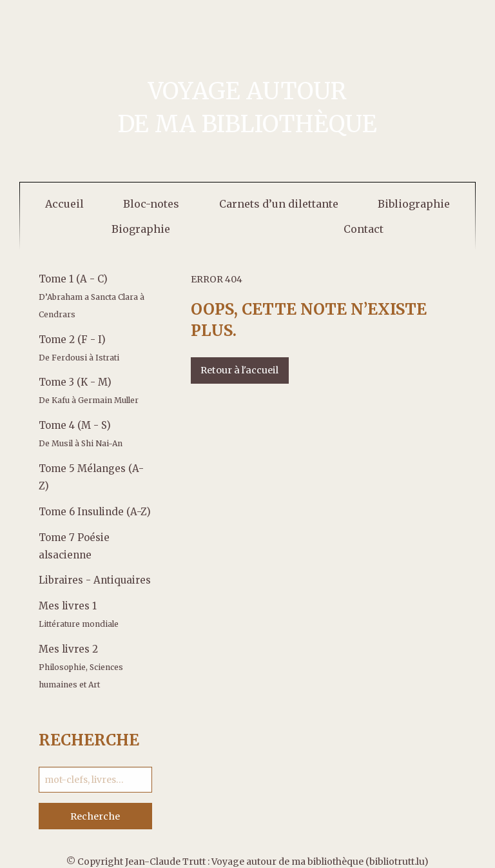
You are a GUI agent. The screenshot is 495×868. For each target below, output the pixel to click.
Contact (364, 229)
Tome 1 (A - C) (92, 296)
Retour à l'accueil (239, 370)
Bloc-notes (151, 204)
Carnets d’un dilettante (279, 204)
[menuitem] (64, 204)
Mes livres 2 (81, 666)
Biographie (141, 229)
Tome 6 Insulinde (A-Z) (95, 512)
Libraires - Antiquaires (95, 580)
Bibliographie (414, 204)
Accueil (64, 204)
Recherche (95, 816)
